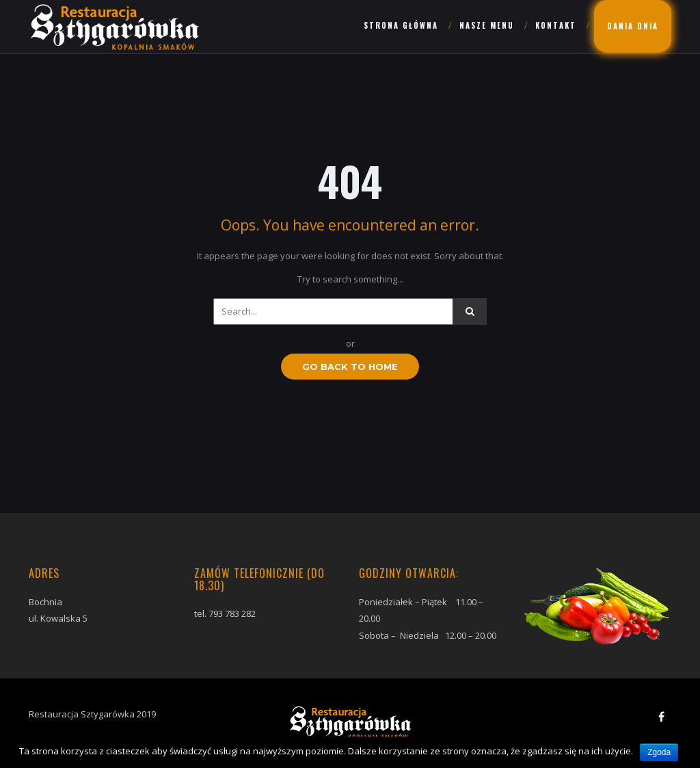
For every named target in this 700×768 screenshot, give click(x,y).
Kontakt (556, 25)
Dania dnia (633, 26)
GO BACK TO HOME (350, 367)
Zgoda (659, 752)
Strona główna (401, 25)
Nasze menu (487, 25)
